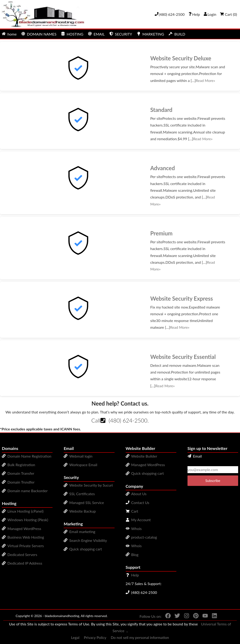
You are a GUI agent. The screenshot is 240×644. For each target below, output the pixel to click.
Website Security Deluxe (181, 58)
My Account (141, 520)
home (9, 34)
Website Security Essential (183, 357)
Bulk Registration (21, 465)
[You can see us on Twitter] (175, 617)
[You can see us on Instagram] (185, 617)
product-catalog (144, 537)
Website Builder (144, 456)
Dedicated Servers (22, 555)
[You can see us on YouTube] (203, 617)
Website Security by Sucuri (91, 485)
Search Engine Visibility (88, 540)
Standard (161, 110)
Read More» (205, 80)
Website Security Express (182, 298)
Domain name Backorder (28, 491)
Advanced (163, 168)
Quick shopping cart (86, 549)
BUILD (177, 34)
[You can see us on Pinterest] (194, 617)
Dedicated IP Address (25, 563)
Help (135, 575)
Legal (75, 637)
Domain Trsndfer (21, 482)
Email (195, 456)
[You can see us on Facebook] (166, 617)
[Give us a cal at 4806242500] (170, 14)
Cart (135, 511)
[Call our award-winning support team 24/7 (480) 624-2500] (194, 14)
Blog (135, 555)
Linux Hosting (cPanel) (25, 511)
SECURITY (121, 34)
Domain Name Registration (29, 456)
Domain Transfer (21, 473)
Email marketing (82, 532)
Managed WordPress (24, 529)
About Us (139, 494)
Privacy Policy (95, 637)
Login (210, 14)
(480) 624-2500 (128, 420)
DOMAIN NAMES (39, 34)
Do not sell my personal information (140, 637)
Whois (136, 529)
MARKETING (150, 34)
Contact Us (140, 503)
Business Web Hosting (26, 537)
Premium (161, 233)
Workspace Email (83, 465)
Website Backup (82, 511)
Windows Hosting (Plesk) (28, 520)
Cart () (228, 14)
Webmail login (81, 456)
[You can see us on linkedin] (213, 617)
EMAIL (96, 34)
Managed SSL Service (87, 503)
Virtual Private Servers (26, 546)
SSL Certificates (82, 494)
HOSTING (72, 34)
